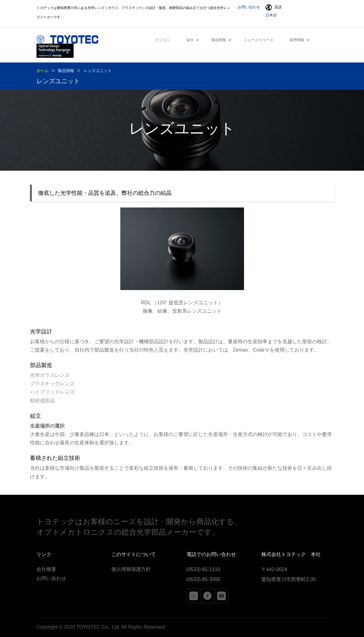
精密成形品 (42, 401)
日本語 (271, 15)
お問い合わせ (249, 7)
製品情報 (219, 40)
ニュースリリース (259, 40)
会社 (190, 40)
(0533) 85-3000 (203, 579)
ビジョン (163, 40)
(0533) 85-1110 (203, 569)
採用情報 (297, 40)
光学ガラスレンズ (50, 375)
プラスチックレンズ (52, 384)
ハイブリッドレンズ (52, 392)
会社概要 (46, 569)
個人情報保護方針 (131, 569)
